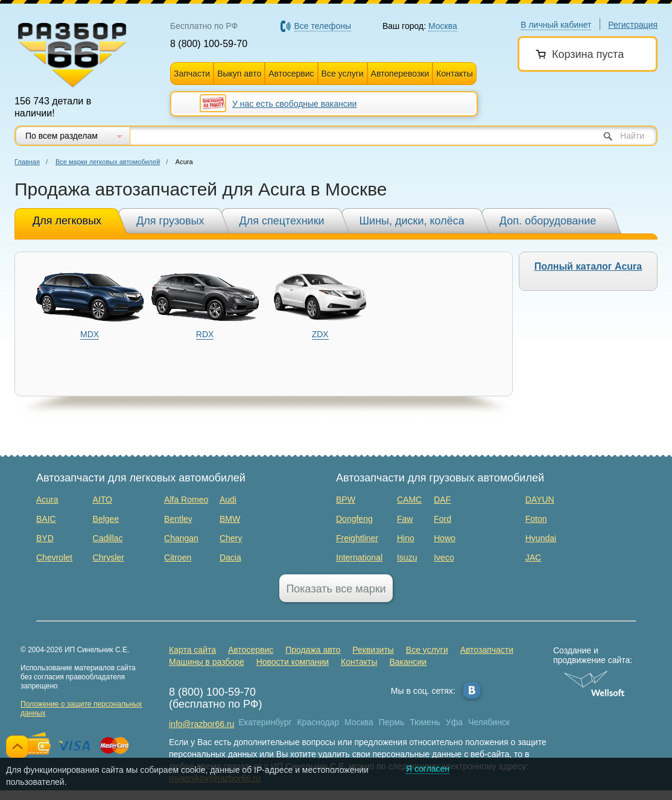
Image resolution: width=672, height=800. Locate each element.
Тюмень (425, 722)
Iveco (444, 557)
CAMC (409, 500)
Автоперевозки (400, 74)
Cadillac (108, 538)
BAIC (46, 519)
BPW (346, 500)
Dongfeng (354, 519)
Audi (228, 500)
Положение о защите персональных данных (81, 709)
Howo (445, 538)
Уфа (454, 722)
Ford (442, 519)
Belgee (106, 519)
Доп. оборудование (548, 221)
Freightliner (357, 538)
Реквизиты (373, 650)
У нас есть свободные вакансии (294, 104)
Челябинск (489, 722)
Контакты (454, 74)
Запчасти (192, 74)
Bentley (178, 519)
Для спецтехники (282, 221)
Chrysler (109, 557)
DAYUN (540, 500)
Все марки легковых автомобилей (108, 162)
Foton (536, 519)
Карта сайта (192, 650)
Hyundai (541, 538)
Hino (406, 538)
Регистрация (633, 25)
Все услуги (343, 74)
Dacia (230, 557)
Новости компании (293, 662)
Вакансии (408, 662)
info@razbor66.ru (201, 724)
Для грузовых (170, 221)
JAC (533, 557)
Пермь (392, 722)
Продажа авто (313, 650)
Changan (181, 538)
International (359, 557)
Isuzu (407, 557)
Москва (359, 722)
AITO (103, 500)
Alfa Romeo (186, 500)
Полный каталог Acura (588, 266)
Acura (47, 500)
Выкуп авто (239, 74)
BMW (230, 519)
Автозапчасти (487, 650)
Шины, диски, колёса (412, 221)
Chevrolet (54, 557)
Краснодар (318, 722)
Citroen (178, 557)
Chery (231, 538)
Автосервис (291, 74)
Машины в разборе (207, 662)
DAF (442, 500)
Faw (405, 519)
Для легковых (67, 221)
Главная (27, 162)
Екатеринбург (265, 722)
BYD (45, 538)
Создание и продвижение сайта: (594, 655)
